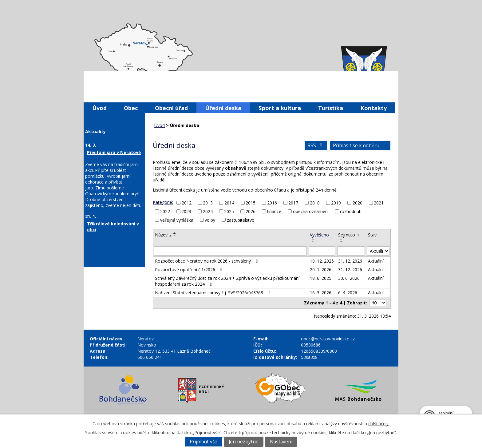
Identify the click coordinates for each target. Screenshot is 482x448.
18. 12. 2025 (322, 261)
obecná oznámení (311, 211)
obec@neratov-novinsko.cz (328, 339)
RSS (316, 146)
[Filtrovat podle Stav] (378, 251)
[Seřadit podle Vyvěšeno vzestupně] (313, 239)
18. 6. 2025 (321, 278)
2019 (336, 203)
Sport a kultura (280, 108)
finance (274, 211)
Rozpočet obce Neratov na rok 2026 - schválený (207, 261)
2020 (358, 203)
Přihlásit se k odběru (360, 146)
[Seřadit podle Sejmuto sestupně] (342, 241)
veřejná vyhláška (177, 220)
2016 (272, 203)
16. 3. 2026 (321, 293)
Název (163, 235)
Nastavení (281, 442)
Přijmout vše (203, 442)
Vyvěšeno (319, 235)
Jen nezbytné (244, 442)
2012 (187, 203)
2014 (229, 203)
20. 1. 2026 (321, 270)
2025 (229, 211)
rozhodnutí (351, 211)
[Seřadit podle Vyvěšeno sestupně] (313, 241)
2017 (293, 203)
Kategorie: (163, 202)
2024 (208, 211)
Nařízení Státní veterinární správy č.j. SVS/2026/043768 (213, 293)
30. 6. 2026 (349, 278)
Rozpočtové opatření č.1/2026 (190, 270)
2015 (251, 203)
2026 (251, 211)
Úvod (99, 108)
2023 (186, 211)
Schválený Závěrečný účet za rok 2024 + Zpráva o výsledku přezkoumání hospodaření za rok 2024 (227, 281)
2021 (379, 203)
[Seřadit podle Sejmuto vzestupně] (342, 239)
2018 (315, 203)
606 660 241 (150, 357)
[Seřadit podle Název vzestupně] (175, 233)
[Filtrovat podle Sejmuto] (351, 251)
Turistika (331, 108)
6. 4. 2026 (348, 293)
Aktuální (376, 261)
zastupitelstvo (241, 220)
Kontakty (373, 108)
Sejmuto (349, 235)
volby (210, 220)
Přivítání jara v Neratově (114, 152)
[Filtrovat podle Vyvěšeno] (322, 251)
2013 (208, 203)
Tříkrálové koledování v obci (113, 227)
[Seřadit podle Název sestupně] (175, 236)
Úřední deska (223, 108)
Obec (131, 108)
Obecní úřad (171, 108)
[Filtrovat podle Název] (230, 251)
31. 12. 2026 (350, 261)
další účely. (379, 424)
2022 (165, 211)
